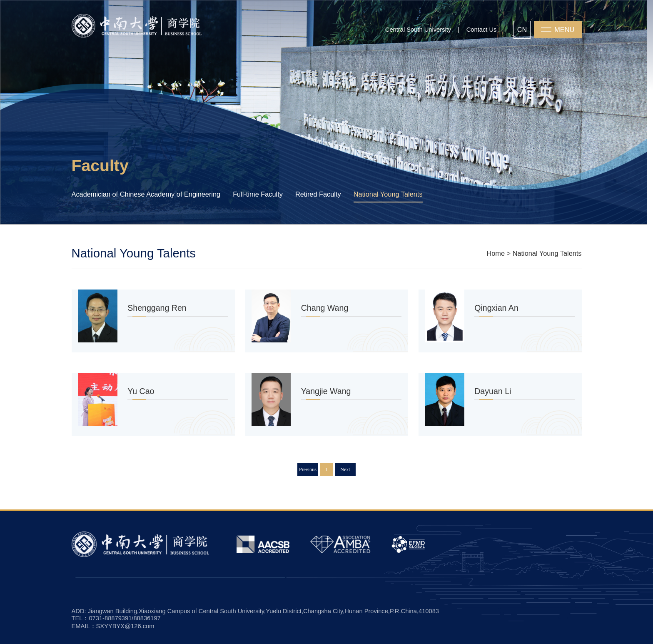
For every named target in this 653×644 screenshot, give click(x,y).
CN (522, 30)
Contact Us (482, 30)
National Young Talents (547, 253)
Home (496, 253)
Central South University (418, 30)
